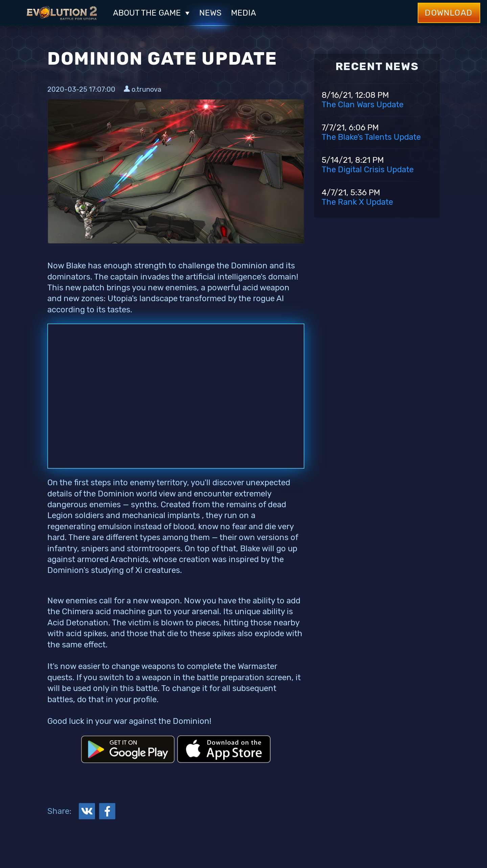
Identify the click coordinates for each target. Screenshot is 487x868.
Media (243, 13)
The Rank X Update (357, 202)
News (210, 13)
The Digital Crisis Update (368, 170)
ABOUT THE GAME (151, 13)
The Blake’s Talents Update (371, 137)
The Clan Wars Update (363, 105)
